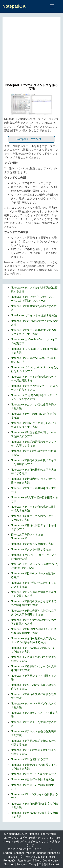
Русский (54, 864)
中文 (20, 857)
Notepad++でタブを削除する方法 (31, 549)
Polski (51, 857)
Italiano (11, 857)
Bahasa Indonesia (48, 853)
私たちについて (17, 849)
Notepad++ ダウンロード (32, 139)
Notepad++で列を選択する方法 (30, 759)
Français (22, 864)
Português (9, 861)
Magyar (30, 853)
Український (51, 861)
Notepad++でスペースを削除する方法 (34, 774)
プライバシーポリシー (42, 849)
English (7, 853)
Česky (33, 864)
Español (19, 853)
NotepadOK (14, 6)
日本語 (43, 864)
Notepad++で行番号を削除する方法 (32, 544)
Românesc (24, 861)
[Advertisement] (32, 51)
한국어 (29, 857)
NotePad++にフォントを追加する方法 (34, 315)
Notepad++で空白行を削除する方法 (32, 779)
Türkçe (37, 861)
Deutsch (40, 857)
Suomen (9, 864)
